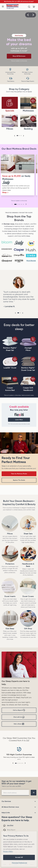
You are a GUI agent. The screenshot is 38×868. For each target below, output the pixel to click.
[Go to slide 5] (23, 204)
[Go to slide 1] (15, 204)
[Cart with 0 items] (34, 7)
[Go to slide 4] (22, 204)
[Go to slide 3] (20, 204)
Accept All (19, 857)
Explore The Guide (19, 480)
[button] (28, 15)
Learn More (19, 420)
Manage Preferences (19, 863)
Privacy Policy (8, 852)
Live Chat (10, 825)
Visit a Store (19, 724)
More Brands (31, 261)
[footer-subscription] (34, 793)
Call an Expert (19, 710)
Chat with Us (19, 717)
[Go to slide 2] (18, 204)
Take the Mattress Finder (19, 474)
